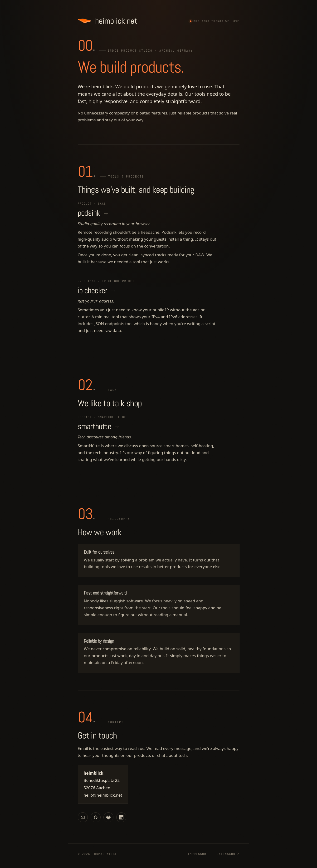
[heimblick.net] (108, 21)
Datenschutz (228, 854)
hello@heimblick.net (103, 795)
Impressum (197, 854)
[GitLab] (108, 817)
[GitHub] (96, 817)
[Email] (83, 817)
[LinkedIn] (121, 817)
